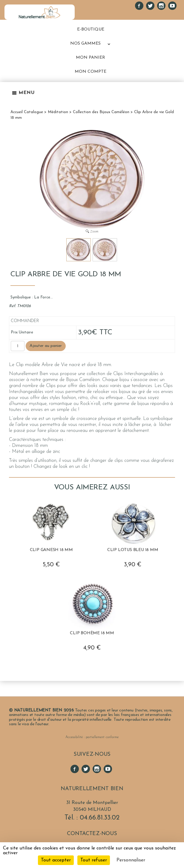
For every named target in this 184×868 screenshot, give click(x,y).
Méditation (58, 112)
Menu (23, 93)
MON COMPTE (91, 72)
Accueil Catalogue (27, 112)
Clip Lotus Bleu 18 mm (133, 550)
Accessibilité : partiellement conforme (92, 737)
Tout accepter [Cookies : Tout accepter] (56, 860)
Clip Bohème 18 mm (92, 633)
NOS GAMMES (85, 44)
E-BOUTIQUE (91, 29)
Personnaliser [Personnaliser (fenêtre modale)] (131, 860)
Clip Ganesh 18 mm (51, 550)
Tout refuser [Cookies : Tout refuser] (94, 860)
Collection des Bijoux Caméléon (101, 112)
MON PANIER (91, 58)
